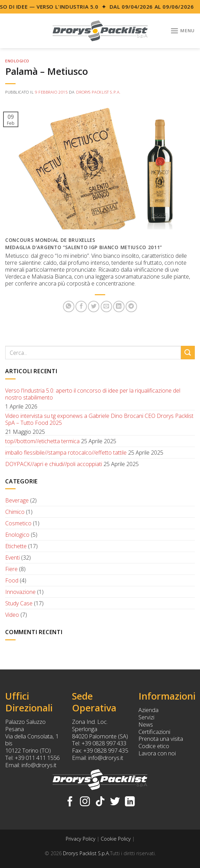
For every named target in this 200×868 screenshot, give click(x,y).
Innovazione (20, 592)
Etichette (16, 546)
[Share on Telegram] (131, 306)
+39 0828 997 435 (106, 750)
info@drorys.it (39, 765)
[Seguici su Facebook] (70, 802)
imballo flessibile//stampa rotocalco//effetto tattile (66, 453)
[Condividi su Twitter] (94, 306)
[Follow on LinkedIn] (130, 802)
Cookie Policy (116, 839)
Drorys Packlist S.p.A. (98, 92)
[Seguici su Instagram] (85, 802)
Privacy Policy (81, 839)
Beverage (17, 500)
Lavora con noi (157, 753)
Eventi (12, 558)
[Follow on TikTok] (100, 802)
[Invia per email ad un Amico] (106, 306)
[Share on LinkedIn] (119, 306)
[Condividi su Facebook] (81, 306)
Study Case (19, 603)
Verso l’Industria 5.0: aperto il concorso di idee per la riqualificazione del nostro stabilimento (93, 394)
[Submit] (188, 353)
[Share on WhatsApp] (69, 306)
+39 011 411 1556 (37, 758)
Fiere (11, 569)
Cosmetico (18, 523)
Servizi (146, 717)
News (146, 724)
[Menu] (183, 31)
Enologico (17, 61)
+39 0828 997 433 (104, 743)
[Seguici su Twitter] (115, 802)
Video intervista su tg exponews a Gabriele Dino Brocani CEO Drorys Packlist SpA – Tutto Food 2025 (99, 419)
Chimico (15, 512)
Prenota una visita (161, 739)
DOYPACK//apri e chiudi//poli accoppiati (54, 464)
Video (12, 615)
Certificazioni (154, 732)
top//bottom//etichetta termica (42, 441)
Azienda (148, 710)
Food (12, 580)
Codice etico (154, 746)
